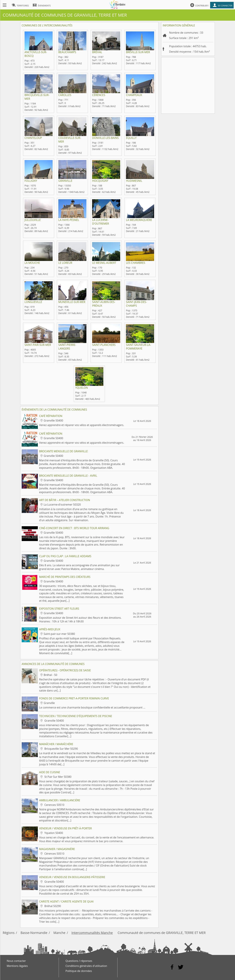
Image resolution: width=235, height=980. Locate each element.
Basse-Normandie (34, 933)
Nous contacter (16, 961)
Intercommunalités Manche (92, 933)
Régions (9, 933)
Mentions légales (17, 966)
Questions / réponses (79, 961)
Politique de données (79, 971)
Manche (59, 933)
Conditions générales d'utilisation (86, 966)
